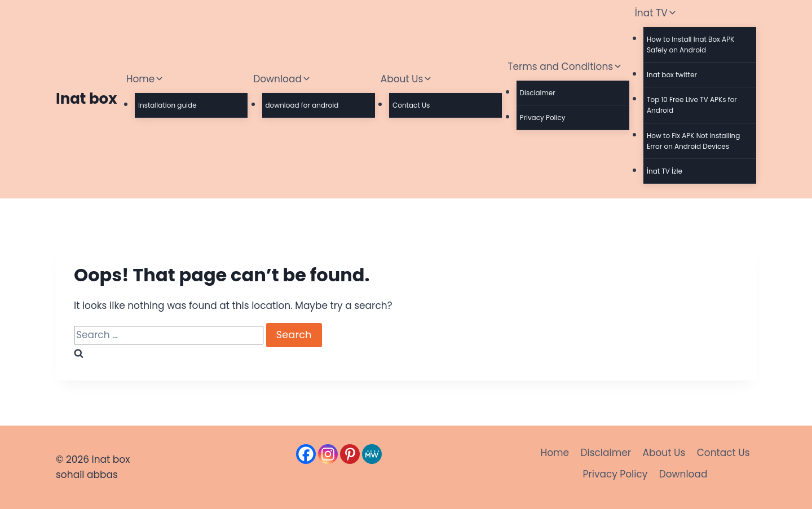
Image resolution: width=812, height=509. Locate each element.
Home (555, 453)
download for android (302, 105)
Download (683, 474)
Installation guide (167, 105)
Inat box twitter (672, 75)
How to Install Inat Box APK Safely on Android (690, 45)
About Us (664, 453)
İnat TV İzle (665, 171)
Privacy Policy (543, 118)
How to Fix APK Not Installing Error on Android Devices (693, 141)
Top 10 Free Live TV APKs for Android (692, 105)
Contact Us (411, 105)
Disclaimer (538, 93)
